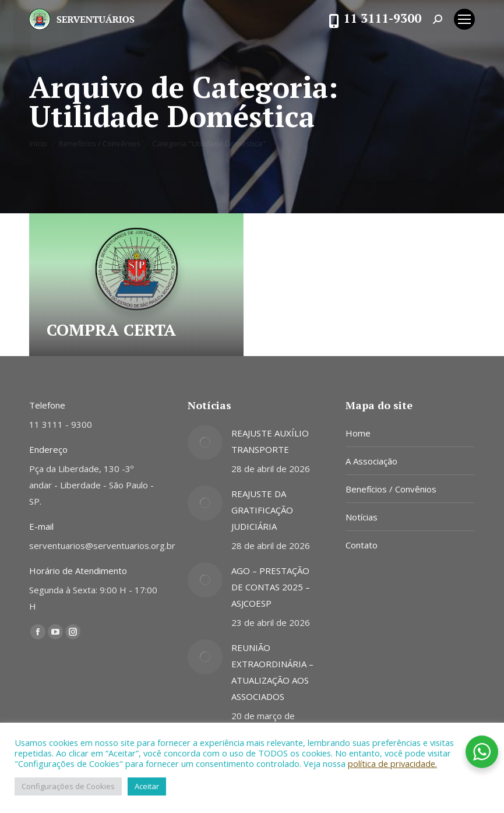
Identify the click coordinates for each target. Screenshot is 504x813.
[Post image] (205, 442)
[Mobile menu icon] (464, 19)
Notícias (362, 517)
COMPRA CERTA (111, 330)
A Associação (371, 461)
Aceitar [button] (147, 786)
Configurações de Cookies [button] (68, 786)
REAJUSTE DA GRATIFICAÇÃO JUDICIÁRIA (262, 510)
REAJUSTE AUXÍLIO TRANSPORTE (270, 441)
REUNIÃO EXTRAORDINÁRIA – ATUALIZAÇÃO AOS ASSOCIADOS (272, 672)
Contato (362, 545)
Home (358, 433)
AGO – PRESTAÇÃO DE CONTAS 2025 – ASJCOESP (271, 587)
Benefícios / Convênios (391, 489)
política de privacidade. (392, 763)
